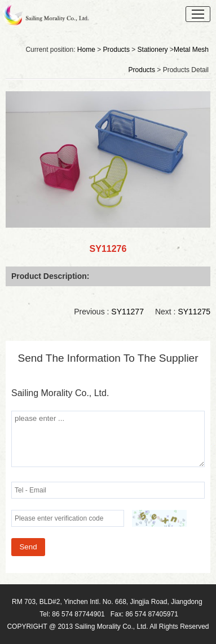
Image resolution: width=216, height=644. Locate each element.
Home (86, 50)
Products (116, 50)
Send (28, 547)
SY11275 (194, 312)
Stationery (153, 50)
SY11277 (127, 312)
